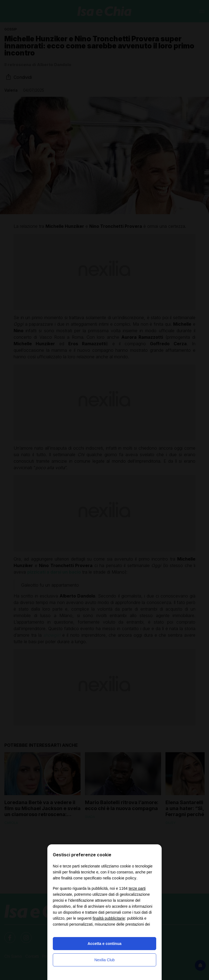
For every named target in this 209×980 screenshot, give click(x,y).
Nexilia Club (105, 960)
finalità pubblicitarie (109, 918)
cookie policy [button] (124, 878)
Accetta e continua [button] (104, 944)
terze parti (137, 888)
